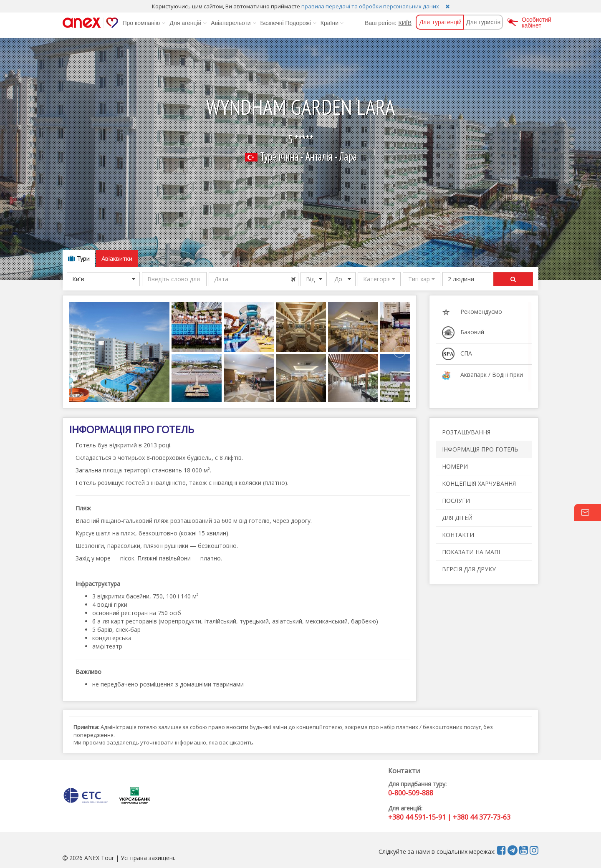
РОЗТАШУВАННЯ (466, 432)
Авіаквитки (117, 258)
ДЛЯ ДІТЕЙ (457, 518)
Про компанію (144, 23)
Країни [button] (332, 23)
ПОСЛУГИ (456, 501)
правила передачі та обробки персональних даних (370, 6)
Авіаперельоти (233, 23)
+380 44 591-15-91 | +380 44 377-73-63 (449, 817)
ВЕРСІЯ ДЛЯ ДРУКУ (469, 569)
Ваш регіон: (380, 23)
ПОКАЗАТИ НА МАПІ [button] (471, 552)
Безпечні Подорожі (288, 23)
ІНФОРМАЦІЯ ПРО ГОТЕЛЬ (480, 449)
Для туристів (483, 22)
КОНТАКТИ (458, 535)
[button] (379, 279)
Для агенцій (188, 23)
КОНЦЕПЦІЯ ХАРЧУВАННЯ (479, 483)
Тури (79, 258)
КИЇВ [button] (405, 23)
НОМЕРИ (455, 466)
